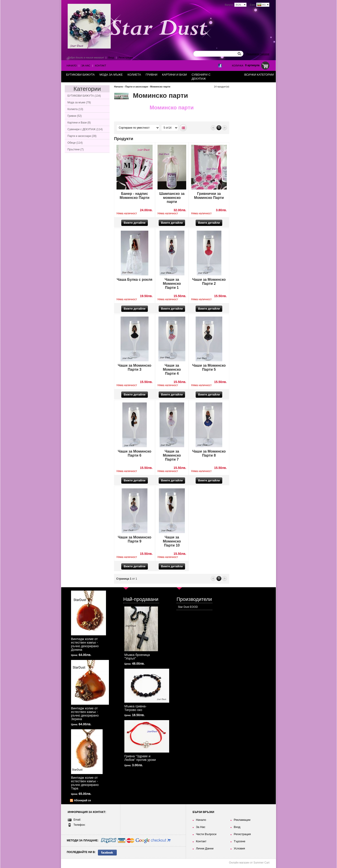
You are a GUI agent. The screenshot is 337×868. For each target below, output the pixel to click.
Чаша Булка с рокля (135, 280)
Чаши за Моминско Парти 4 (172, 369)
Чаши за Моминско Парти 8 (209, 453)
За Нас (86, 66)
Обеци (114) (75, 143)
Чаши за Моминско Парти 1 (172, 284)
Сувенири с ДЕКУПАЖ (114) (85, 129)
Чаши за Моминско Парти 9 (135, 539)
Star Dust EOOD (188, 607)
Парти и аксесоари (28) (82, 136)
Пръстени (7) (76, 149)
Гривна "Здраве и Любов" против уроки (140, 758)
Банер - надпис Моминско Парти (135, 196)
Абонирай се (82, 800)
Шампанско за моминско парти (172, 198)
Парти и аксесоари (137, 87)
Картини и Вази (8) (79, 123)
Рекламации (242, 820)
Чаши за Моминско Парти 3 (135, 367)
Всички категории (259, 75)
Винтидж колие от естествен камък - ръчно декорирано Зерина (85, 714)
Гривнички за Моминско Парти (209, 196)
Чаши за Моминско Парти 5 (209, 367)
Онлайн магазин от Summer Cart (249, 863)
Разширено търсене (258, 54)
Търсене (239, 841)
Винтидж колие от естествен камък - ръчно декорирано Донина (85, 644)
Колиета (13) (75, 109)
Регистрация (126, 57)
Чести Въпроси (206, 834)
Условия (239, 848)
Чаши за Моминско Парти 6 (135, 453)
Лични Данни (205, 848)
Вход (111, 57)
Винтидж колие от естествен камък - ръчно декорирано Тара (85, 783)
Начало (72, 66)
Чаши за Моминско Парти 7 (172, 455)
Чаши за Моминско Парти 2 (209, 282)
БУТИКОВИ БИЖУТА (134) (84, 96)
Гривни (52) (75, 116)
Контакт (101, 66)
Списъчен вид (183, 128)
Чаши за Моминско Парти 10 (172, 541)
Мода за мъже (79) (79, 102)
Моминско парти (160, 87)
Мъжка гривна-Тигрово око (135, 708)
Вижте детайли (135, 223)
